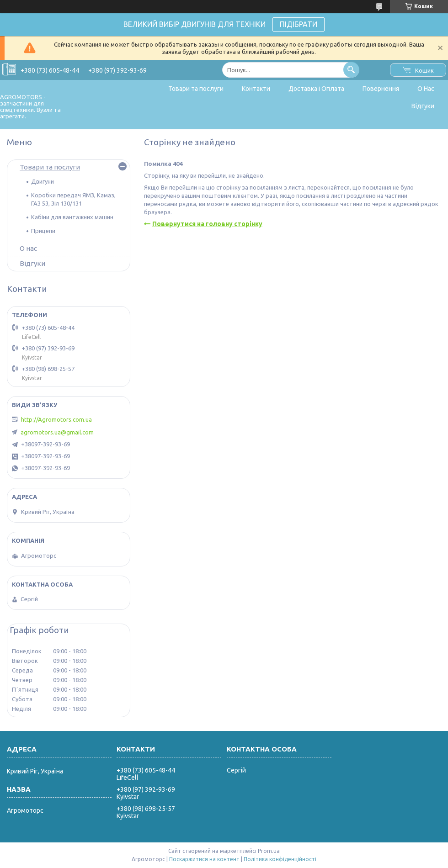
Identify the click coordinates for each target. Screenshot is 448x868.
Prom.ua (269, 851)
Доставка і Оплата (316, 89)
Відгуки (423, 106)
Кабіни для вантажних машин (72, 217)
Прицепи (43, 231)
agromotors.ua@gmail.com (57, 432)
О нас (28, 248)
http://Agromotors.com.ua (56, 419)
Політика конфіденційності (280, 859)
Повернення (381, 89)
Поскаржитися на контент (204, 859)
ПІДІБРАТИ (299, 24)
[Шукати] (351, 70)
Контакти (256, 89)
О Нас (426, 89)
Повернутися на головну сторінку (207, 224)
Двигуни (43, 181)
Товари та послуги (196, 89)
